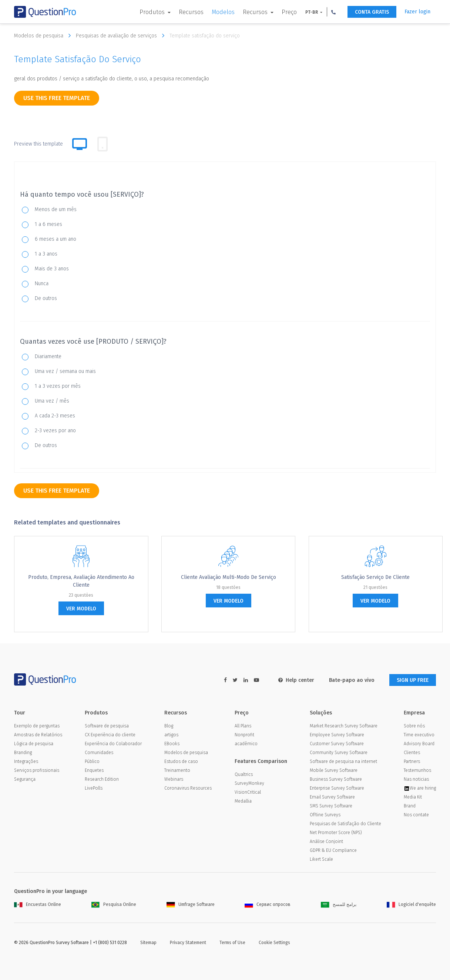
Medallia (243, 801)
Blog (169, 726)
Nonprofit (244, 735)
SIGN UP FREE (413, 680)
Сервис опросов (268, 904)
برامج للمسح (339, 904)
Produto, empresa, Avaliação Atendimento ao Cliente (81, 581)
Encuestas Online (38, 904)
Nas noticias (416, 779)
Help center (296, 680)
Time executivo (419, 735)
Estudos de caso (181, 761)
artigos (171, 735)
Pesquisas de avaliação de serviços (122, 36)
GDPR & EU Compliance (333, 850)
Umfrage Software (191, 904)
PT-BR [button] (312, 12)
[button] (333, 12)
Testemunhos (417, 770)
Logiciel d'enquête (411, 904)
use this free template (57, 98)
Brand (410, 806)
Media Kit (413, 797)
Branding (23, 753)
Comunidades (99, 753)
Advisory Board (419, 744)
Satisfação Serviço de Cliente (375, 577)
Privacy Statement (188, 943)
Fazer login (417, 12)
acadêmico (246, 744)
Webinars (174, 779)
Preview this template (38, 144)
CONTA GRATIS (372, 12)
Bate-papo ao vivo (352, 680)
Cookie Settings (274, 943)
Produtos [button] (153, 12)
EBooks (172, 744)
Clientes (412, 753)
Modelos (223, 12)
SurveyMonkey (249, 783)
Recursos (191, 12)
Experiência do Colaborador (113, 744)
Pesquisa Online (114, 904)
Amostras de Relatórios (38, 735)
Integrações (26, 761)
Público (92, 761)
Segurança (25, 779)
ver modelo (81, 609)
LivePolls (94, 788)
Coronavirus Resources (188, 788)
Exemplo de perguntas (37, 726)
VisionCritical (248, 792)
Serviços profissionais (37, 770)
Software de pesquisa (107, 726)
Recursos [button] (256, 12)
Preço (289, 12)
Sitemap (148, 943)
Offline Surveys (325, 815)
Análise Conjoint (326, 841)
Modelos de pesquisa (44, 36)
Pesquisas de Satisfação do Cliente (345, 824)
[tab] (103, 144)
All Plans (243, 726)
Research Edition (102, 779)
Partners (412, 761)
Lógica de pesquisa (34, 744)
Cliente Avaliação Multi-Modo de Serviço (229, 577)
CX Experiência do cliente (110, 735)
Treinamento (177, 770)
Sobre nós (414, 726)
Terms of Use (232, 943)
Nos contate (416, 815)
